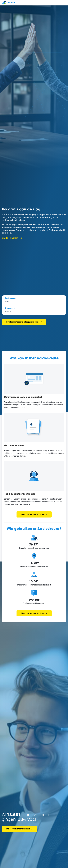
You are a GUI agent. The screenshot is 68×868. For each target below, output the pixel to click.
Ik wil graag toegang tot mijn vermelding (23, 322)
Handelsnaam (10, 298)
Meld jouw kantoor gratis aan (34, 514)
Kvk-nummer (10, 308)
